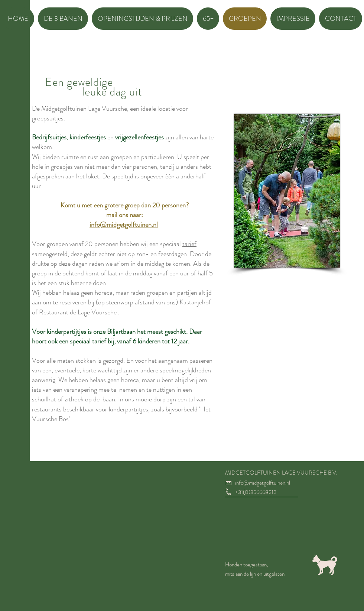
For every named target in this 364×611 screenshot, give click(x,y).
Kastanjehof (195, 302)
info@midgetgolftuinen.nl (124, 224)
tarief (189, 244)
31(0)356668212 (257, 492)
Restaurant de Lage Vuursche (78, 312)
